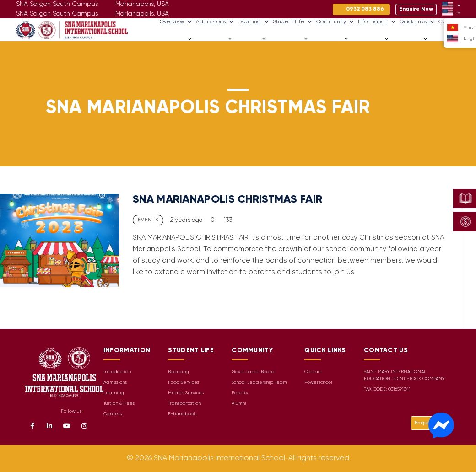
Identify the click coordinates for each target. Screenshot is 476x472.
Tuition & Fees (119, 404)
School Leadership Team (259, 383)
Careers (441, 39)
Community (335, 22)
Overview (176, 22)
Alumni (239, 404)
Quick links (417, 22)
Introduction (117, 372)
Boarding (178, 372)
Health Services (186, 393)
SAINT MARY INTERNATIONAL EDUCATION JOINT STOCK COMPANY (404, 375)
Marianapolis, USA (142, 14)
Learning (253, 22)
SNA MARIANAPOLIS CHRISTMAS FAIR (227, 200)
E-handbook (182, 414)
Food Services (184, 383)
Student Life (293, 22)
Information (377, 22)
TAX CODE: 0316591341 (387, 389)
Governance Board (253, 372)
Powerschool (318, 383)
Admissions (215, 22)
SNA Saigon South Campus (57, 14)
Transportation (184, 404)
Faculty (240, 393)
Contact (313, 372)
